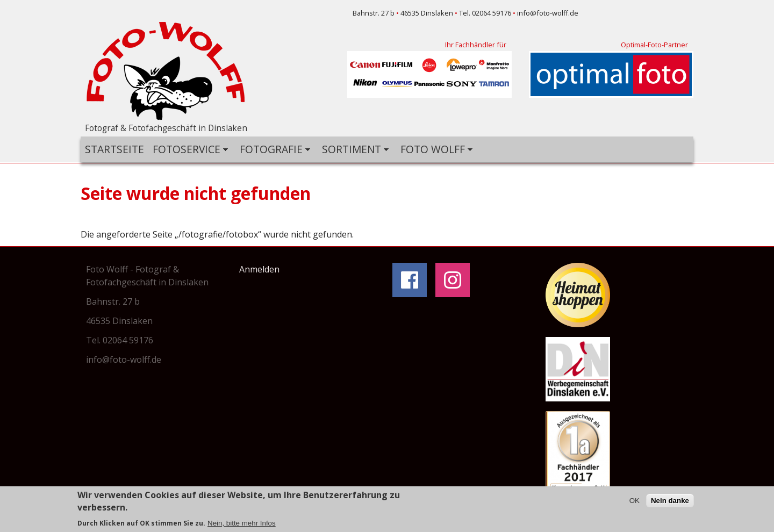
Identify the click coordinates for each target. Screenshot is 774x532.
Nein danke (670, 502)
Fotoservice (188, 150)
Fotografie (273, 150)
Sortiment (353, 150)
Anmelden (259, 269)
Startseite (114, 149)
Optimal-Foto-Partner (654, 45)
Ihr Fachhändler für (476, 45)
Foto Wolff (434, 150)
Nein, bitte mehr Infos (242, 524)
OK (635, 502)
